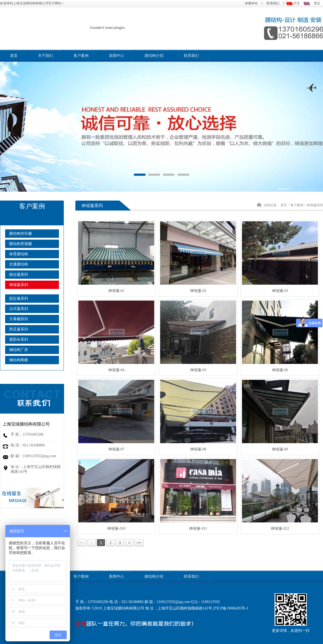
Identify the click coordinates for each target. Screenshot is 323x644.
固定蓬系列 (19, 299)
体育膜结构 (19, 254)
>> (139, 543)
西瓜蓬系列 (19, 329)
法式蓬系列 (19, 309)
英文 (317, 3)
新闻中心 (117, 56)
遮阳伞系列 (19, 340)
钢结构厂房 (19, 350)
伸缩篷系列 (19, 285)
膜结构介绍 (154, 56)
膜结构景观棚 (20, 244)
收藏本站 (251, 3)
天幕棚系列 (19, 319)
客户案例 (81, 56)
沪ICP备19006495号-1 (231, 608)
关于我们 (45, 56)
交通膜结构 (19, 264)
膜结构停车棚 (20, 234)
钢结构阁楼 (19, 360)
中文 (297, 3)
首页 (14, 56)
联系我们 (273, 3)
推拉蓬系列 (19, 275)
